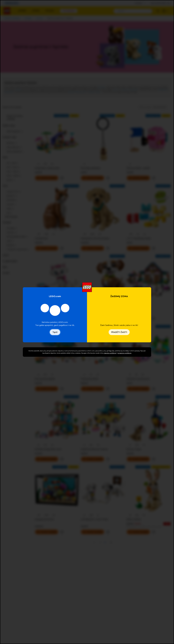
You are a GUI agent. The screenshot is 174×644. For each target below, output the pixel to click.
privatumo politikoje (125, 353)
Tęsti (55, 332)
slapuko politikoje (110, 353)
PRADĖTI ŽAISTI (119, 332)
